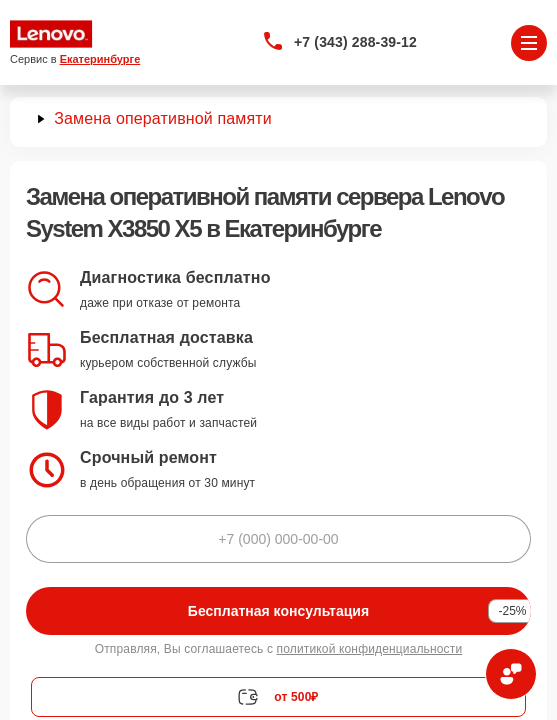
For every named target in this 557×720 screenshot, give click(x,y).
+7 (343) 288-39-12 (355, 42)
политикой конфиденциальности (370, 649)
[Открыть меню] (529, 43)
